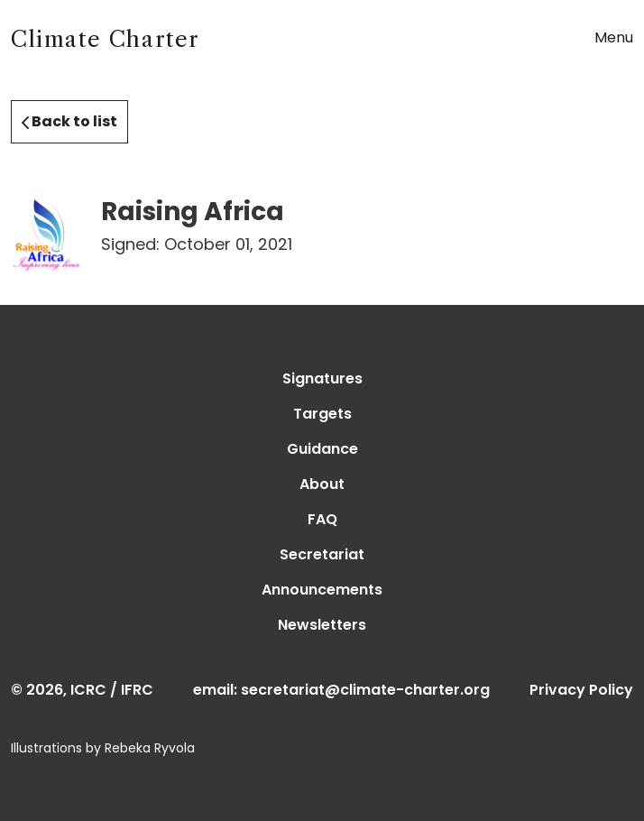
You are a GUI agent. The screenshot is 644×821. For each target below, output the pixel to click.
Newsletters (322, 625)
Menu (614, 37)
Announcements (322, 590)
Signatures (322, 378)
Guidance (322, 449)
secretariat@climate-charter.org (365, 690)
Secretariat (322, 554)
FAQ (322, 519)
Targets (322, 414)
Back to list (69, 121)
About (322, 484)
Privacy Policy (581, 690)
